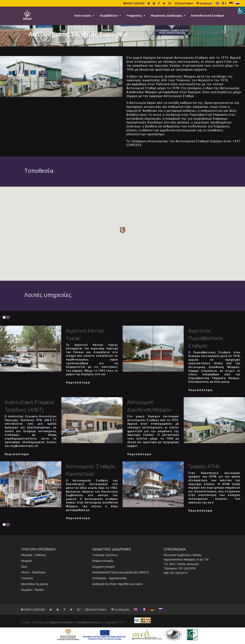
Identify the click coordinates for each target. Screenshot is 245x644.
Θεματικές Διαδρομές (167, 16)
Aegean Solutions (61, 622)
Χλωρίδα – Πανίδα (32, 590)
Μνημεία (26, 561)
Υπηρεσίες (134, 16)
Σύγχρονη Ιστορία (104, 567)
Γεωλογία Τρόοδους (105, 555)
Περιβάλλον (109, 16)
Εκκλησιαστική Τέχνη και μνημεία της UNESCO (121, 572)
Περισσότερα (78, 382)
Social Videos (184, 4)
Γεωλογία (27, 578)
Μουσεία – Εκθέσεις (33, 555)
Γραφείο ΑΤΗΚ (204, 466)
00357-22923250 (134, 4)
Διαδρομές (204, 4)
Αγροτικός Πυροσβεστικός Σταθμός (206, 338)
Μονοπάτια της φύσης (35, 584)
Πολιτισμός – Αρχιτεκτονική (109, 578)
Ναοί (24, 567)
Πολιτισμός (83, 16)
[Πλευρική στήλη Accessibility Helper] (241, 10)
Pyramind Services (89, 622)
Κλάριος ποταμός (103, 561)
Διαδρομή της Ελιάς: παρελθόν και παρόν (118, 584)
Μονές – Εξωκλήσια (33, 572)
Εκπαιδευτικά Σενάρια (208, 16)
